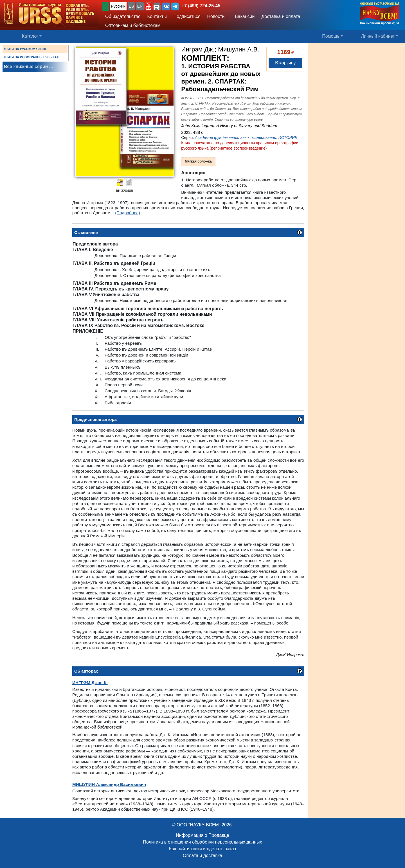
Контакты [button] (157, 16)
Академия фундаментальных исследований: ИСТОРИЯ (246, 137)
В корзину (285, 63)
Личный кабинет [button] (378, 36)
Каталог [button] (30, 36)
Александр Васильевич (109, 784)
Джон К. (90, 683)
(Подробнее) (128, 213)
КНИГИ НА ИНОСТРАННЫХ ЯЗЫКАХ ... (33, 57)
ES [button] (131, 6)
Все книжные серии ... (28, 66)
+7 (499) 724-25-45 (201, 6)
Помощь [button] (331, 36)
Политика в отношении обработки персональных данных (202, 842)
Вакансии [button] (243, 16)
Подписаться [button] (187, 16)
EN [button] (140, 6)
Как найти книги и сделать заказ (202, 849)
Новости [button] (216, 16)
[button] (148, 6)
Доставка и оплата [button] (281, 16)
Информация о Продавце (202, 835)
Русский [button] (118, 6)
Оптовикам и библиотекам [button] (133, 25)
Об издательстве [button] (123, 16)
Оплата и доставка (202, 855)
